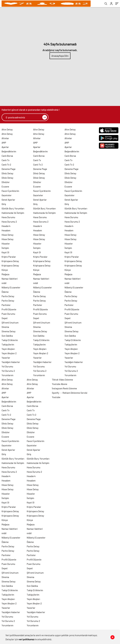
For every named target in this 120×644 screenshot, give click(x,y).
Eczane (5, 187)
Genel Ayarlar (8, 200)
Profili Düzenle (9, 309)
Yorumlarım (7, 375)
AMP (4, 143)
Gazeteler (7, 195)
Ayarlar (5, 147)
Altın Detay (7, 129)
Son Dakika (7, 336)
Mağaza (5, 274)
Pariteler (6, 305)
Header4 (6, 226)
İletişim (5, 248)
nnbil (4, 283)
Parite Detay (8, 296)
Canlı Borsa (7, 156)
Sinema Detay (9, 331)
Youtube (56, 397)
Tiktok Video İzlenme (62, 380)
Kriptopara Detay (10, 261)
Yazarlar (6, 358)
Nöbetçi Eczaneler (11, 287)
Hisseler (6, 244)
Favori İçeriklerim (10, 191)
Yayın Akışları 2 (9, 353)
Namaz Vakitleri (10, 279)
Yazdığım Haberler (11, 362)
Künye (5, 270)
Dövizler (6, 182)
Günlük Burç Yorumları (13, 208)
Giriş (4, 204)
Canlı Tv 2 (6, 165)
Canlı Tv (5, 160)
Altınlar (5, 138)
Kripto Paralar (9, 257)
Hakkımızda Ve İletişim (13, 213)
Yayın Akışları (8, 349)
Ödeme (5, 292)
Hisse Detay (7, 235)
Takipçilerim (8, 344)
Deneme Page (9, 169)
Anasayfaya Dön (60, 56)
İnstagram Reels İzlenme (64, 388)
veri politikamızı (26, 639)
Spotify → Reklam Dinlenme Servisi (70, 393)
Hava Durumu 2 (9, 222)
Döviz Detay (7, 173)
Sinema (5, 327)
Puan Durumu (8, 314)
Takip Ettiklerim (10, 340)
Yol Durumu (7, 366)
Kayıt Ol (5, 252)
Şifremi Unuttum (10, 323)
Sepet (5, 318)
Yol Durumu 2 (8, 371)
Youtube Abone (60, 384)
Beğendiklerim (9, 151)
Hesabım (6, 230)
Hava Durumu (8, 217)
